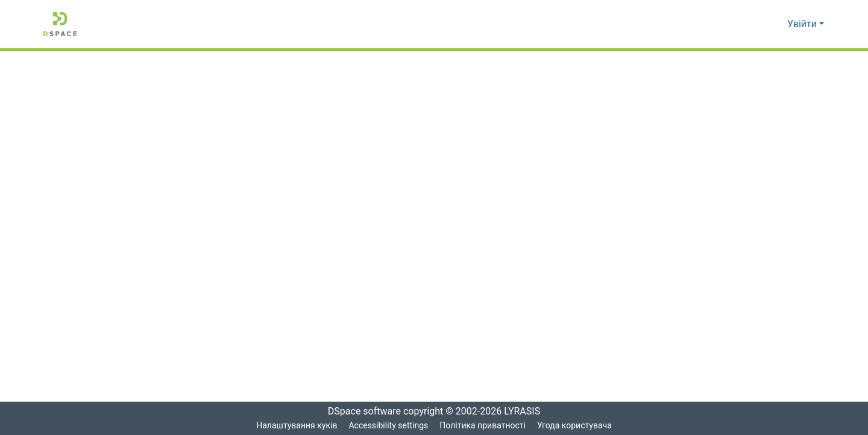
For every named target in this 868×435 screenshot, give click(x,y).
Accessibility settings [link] (388, 426)
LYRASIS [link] (525, 411)
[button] (60, 24)
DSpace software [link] (360, 411)
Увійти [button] (803, 24)
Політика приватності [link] (483, 426)
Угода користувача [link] (575, 426)
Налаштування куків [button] (295, 426)
